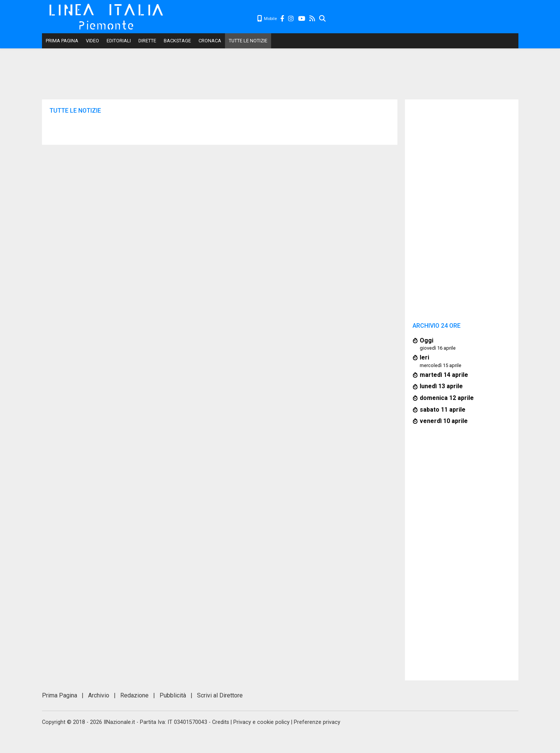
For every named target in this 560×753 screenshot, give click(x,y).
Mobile (267, 19)
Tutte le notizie (248, 41)
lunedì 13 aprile (441, 386)
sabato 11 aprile (443, 410)
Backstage (177, 41)
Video (92, 41)
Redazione (134, 695)
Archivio (99, 695)
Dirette (147, 41)
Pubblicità (173, 695)
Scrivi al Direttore (220, 695)
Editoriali (119, 41)
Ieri (424, 357)
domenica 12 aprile (447, 398)
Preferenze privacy (317, 722)
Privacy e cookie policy (261, 722)
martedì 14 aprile (444, 375)
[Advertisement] (422, 19)
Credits (221, 722)
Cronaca (210, 41)
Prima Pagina (62, 41)
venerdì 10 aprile (444, 421)
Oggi (427, 340)
